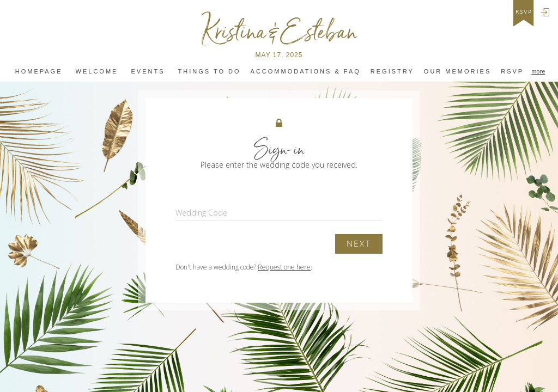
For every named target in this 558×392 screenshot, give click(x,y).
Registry (392, 72)
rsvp (524, 12)
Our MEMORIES (457, 72)
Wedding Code (201, 213)
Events (148, 72)
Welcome (97, 72)
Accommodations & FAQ (306, 72)
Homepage (39, 72)
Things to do (210, 72)
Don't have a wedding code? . (244, 267)
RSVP (512, 72)
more (538, 71)
